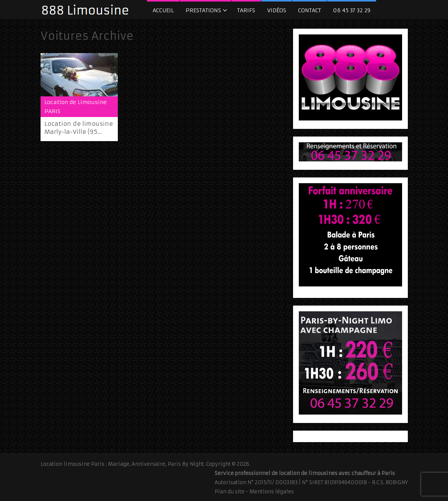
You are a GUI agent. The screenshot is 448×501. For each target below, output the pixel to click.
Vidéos (277, 10)
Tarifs (246, 10)
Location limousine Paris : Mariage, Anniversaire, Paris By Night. (123, 464)
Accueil (163, 10)
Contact (310, 10)
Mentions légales (272, 492)
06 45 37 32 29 (352, 10)
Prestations (203, 10)
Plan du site (230, 492)
